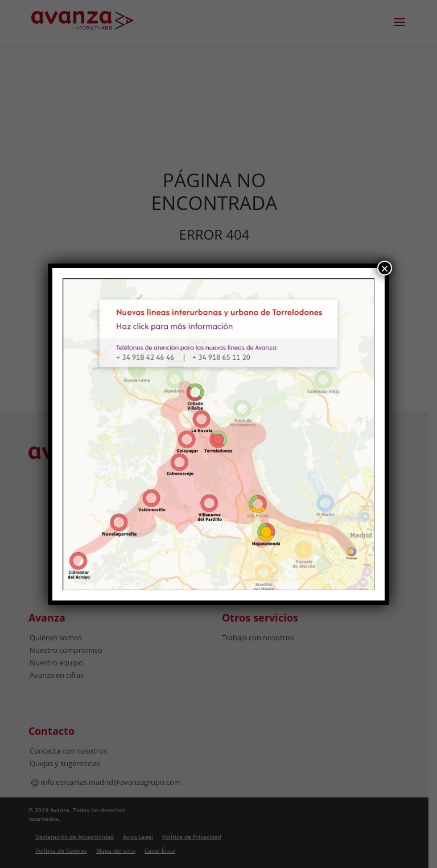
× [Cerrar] (385, 268)
